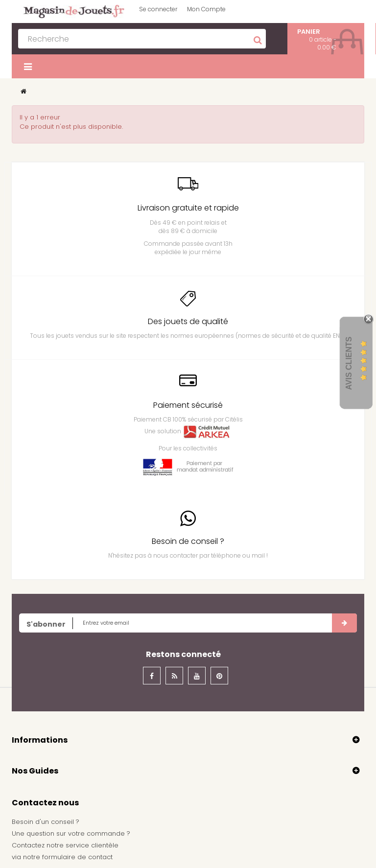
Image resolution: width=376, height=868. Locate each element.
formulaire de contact (77, 857)
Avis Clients (349, 363)
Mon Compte (206, 9)
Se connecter (158, 9)
